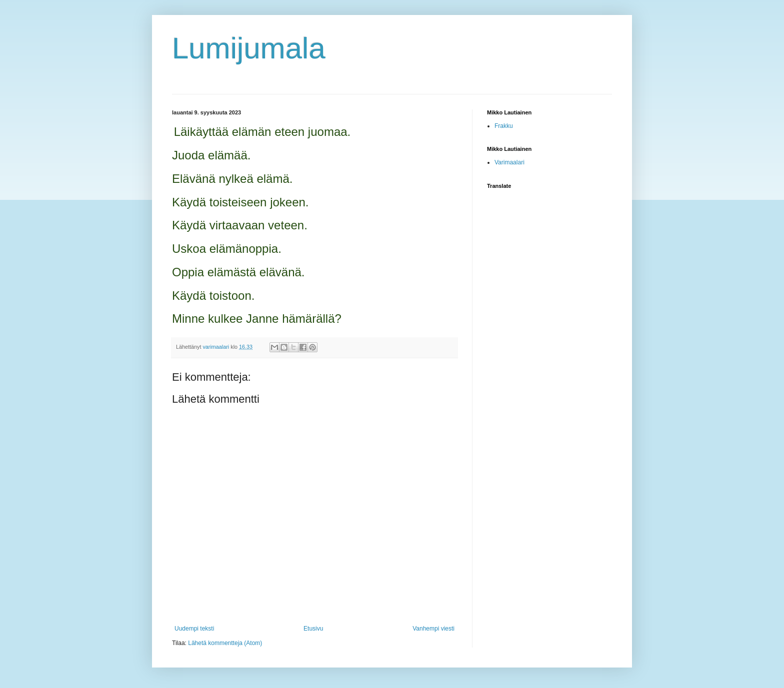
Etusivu (313, 629)
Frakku (504, 126)
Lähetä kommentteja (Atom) (225, 643)
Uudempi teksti (194, 629)
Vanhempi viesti (433, 629)
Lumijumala (249, 48)
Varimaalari (509, 162)
